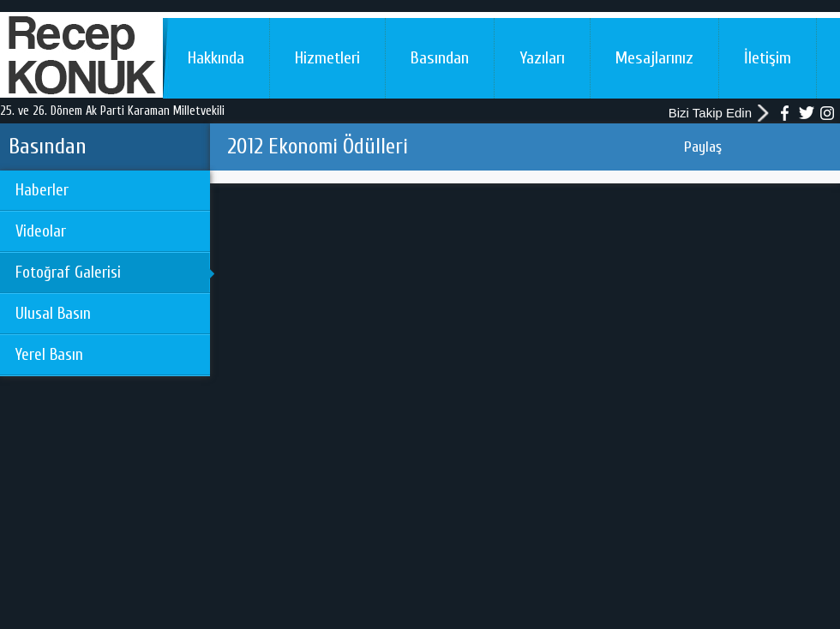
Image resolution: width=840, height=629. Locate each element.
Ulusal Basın (53, 314)
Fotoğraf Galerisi (68, 273)
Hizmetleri (327, 58)
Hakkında (216, 58)
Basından (440, 58)
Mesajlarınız (654, 58)
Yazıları (542, 58)
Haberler (42, 190)
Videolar (41, 231)
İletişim (768, 58)
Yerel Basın (49, 355)
